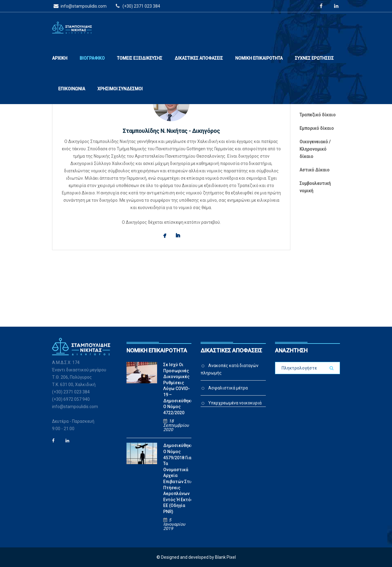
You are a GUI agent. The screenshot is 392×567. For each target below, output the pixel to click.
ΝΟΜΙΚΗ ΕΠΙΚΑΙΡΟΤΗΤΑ (259, 58)
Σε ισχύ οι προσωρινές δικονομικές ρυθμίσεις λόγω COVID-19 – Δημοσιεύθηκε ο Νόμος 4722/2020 (178, 389)
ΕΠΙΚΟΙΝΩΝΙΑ (72, 89)
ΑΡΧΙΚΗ (60, 58)
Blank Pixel (225, 557)
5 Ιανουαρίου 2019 (174, 524)
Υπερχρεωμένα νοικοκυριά (235, 403)
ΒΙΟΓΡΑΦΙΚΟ (92, 58)
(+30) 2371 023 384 (137, 6)
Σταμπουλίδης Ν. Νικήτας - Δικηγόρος (171, 131)
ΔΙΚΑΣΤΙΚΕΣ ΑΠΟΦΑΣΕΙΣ (199, 58)
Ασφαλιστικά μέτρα (228, 388)
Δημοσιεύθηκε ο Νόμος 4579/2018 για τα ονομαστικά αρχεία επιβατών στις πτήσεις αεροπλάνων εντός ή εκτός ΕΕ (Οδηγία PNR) (178, 479)
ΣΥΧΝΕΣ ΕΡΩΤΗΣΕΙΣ (314, 58)
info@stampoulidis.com (79, 6)
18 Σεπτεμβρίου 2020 (176, 425)
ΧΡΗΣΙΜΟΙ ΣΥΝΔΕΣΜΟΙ (120, 89)
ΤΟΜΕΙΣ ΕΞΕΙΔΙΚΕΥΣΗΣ (140, 58)
